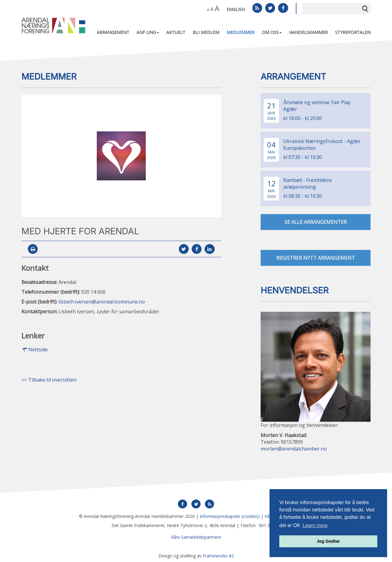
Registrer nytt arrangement (316, 258)
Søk (365, 9)
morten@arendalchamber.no (294, 449)
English (236, 9)
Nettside (35, 350)
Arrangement (113, 32)
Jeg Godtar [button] (328, 541)
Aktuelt (176, 32)
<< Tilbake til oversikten (49, 380)
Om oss (272, 32)
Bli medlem (206, 32)
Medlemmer (241, 32)
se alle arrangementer (316, 222)
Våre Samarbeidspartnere (196, 537)
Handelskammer (308, 32)
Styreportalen (353, 32)
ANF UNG (148, 32)
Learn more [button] (315, 525)
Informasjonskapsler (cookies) (230, 516)
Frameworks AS (218, 556)
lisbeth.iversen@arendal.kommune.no (102, 302)
